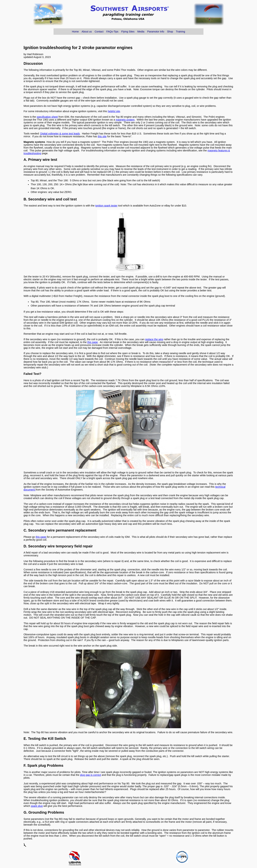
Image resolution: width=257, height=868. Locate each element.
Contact (99, 32)
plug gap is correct (91, 775)
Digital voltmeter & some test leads (60, 134)
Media (141, 32)
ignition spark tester (106, 206)
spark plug (37, 806)
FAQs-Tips (112, 32)
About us (87, 32)
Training (181, 32)
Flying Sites (128, 32)
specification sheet (47, 117)
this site (102, 136)
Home (75, 32)
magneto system (125, 120)
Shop (170, 32)
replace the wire (154, 339)
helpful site (114, 111)
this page (92, 342)
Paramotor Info (156, 32)
